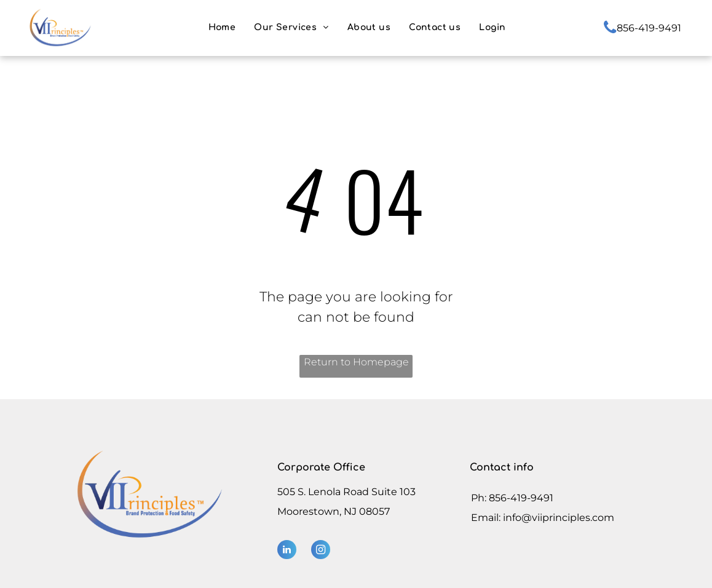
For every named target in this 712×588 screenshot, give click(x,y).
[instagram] (321, 551)
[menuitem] (222, 27)
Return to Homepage (356, 362)
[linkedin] (287, 551)
